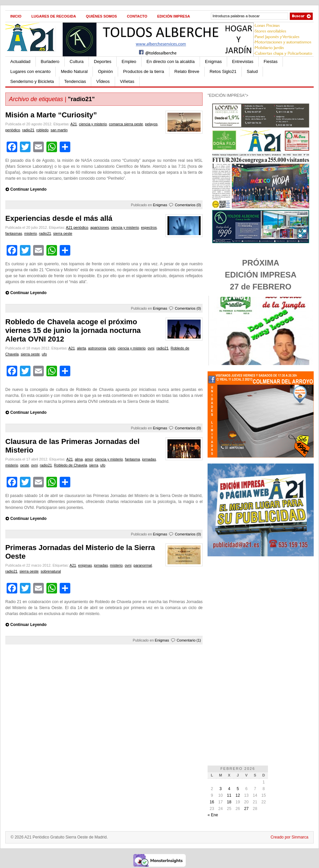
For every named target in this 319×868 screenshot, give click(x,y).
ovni (151, 348)
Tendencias (75, 81)
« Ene (213, 815)
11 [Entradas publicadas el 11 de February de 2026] (229, 795)
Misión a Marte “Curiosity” (51, 115)
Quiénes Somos (101, 16)
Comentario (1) (189, 640)
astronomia (97, 348)
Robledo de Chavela (71, 465)
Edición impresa (174, 16)
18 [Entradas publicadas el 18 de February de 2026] (229, 802)
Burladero (50, 62)
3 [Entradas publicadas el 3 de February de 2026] (221, 789)
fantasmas (14, 233)
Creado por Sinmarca (289, 837)
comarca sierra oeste (126, 124)
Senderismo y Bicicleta (32, 81)
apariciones (99, 227)
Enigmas (213, 62)
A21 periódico (77, 227)
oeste (25, 465)
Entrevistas (243, 62)
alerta (82, 348)
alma (79, 459)
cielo (112, 348)
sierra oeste (63, 233)
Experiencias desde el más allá (59, 218)
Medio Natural (74, 71)
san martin (59, 130)
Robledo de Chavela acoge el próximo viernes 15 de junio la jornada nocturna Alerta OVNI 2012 (73, 330)
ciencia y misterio (93, 124)
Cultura (77, 62)
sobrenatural (51, 571)
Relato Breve (187, 71)
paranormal (143, 565)
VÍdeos (103, 81)
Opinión (105, 71)
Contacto (137, 16)
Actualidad (20, 62)
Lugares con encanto (30, 71)
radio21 (28, 130)
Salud (252, 71)
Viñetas (127, 81)
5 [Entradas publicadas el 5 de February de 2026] (238, 789)
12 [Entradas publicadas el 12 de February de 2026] (238, 795)
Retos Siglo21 (223, 71)
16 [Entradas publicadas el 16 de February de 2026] (212, 802)
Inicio (16, 16)
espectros (149, 227)
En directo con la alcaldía (171, 62)
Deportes (103, 62)
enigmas (85, 565)
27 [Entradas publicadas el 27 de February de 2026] (246, 809)
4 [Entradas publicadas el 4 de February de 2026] (229, 789)
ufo (44, 354)
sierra (94, 465)
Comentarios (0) (188, 205)
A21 (74, 124)
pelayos (151, 124)
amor (89, 459)
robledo (43, 130)
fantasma (132, 459)
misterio (31, 233)
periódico (13, 130)
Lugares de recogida (54, 16)
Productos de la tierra (144, 71)
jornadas (149, 459)
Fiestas (271, 62)
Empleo (129, 62)
